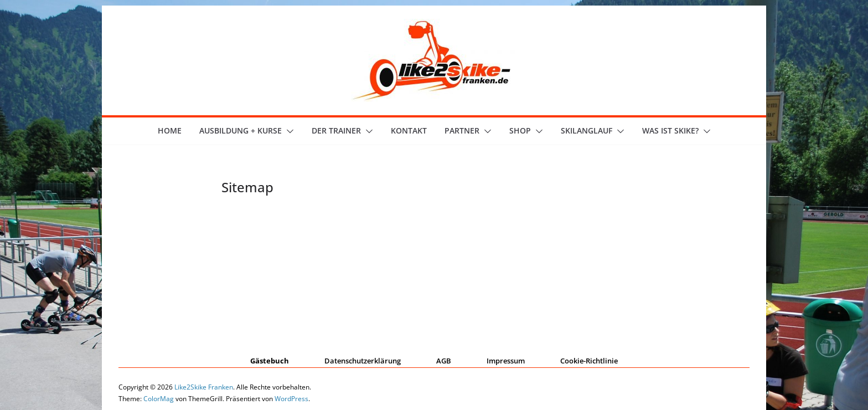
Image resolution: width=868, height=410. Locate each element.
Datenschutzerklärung (363, 361)
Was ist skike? (670, 130)
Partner (462, 130)
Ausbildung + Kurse (241, 130)
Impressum (506, 361)
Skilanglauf (587, 130)
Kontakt (409, 130)
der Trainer (336, 130)
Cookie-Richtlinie (589, 361)
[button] (288, 131)
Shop (520, 130)
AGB (444, 361)
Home (170, 130)
